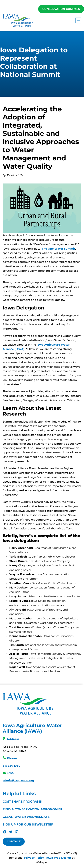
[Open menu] (78, 20)
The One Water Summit (58, 249)
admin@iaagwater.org (18, 781)
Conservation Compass (61, 9)
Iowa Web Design (59, 858)
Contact (14, 842)
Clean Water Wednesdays (26, 817)
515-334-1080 (11, 766)
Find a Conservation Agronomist (32, 809)
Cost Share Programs (22, 802)
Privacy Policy (34, 858)
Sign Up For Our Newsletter (28, 825)
